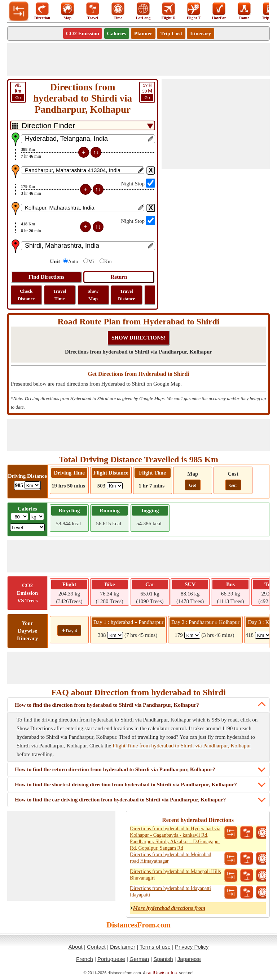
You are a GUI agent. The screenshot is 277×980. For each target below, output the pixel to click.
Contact (96, 947)
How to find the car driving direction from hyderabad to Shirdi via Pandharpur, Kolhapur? (120, 800)
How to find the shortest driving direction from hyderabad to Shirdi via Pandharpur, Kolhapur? (126, 785)
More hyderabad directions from (169, 908)
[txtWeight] (19, 516)
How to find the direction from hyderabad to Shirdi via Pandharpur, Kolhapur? (107, 705)
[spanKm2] (192, 635)
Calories (117, 33)
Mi (91, 262)
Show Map (93, 295)
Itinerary (201, 33)
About (76, 947)
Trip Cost (171, 33)
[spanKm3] (263, 635)
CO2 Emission (83, 33)
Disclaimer (123, 947)
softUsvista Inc (162, 973)
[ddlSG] (28, 527)
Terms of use (155, 947)
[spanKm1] (115, 635)
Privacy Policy (192, 947)
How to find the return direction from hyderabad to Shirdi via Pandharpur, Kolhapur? (115, 769)
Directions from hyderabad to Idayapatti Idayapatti (170, 892)
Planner (143, 33)
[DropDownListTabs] (83, 125)
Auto (73, 262)
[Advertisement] (138, 59)
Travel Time (60, 295)
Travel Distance (127, 295)
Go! (193, 485)
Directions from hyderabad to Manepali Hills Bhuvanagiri (175, 875)
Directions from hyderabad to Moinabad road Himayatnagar (171, 858)
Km (108, 262)
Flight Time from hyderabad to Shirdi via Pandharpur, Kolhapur (182, 746)
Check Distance (26, 295)
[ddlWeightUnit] (37, 516)
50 (147, 92)
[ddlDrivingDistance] (32, 485)
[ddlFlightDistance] (115, 486)
